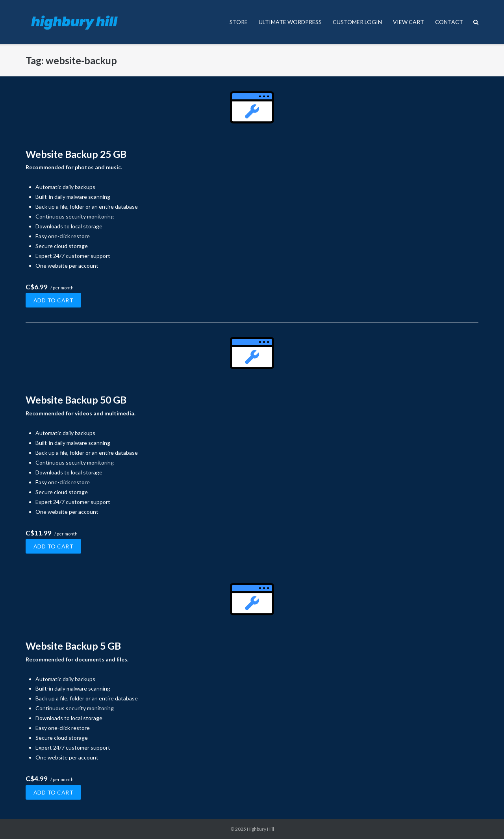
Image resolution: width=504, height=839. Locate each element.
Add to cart (54, 300)
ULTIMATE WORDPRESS (290, 22)
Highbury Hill (260, 829)
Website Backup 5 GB (73, 646)
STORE (239, 22)
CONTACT (449, 22)
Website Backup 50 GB (76, 400)
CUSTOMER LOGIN (357, 22)
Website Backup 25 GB (76, 154)
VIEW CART (409, 22)
